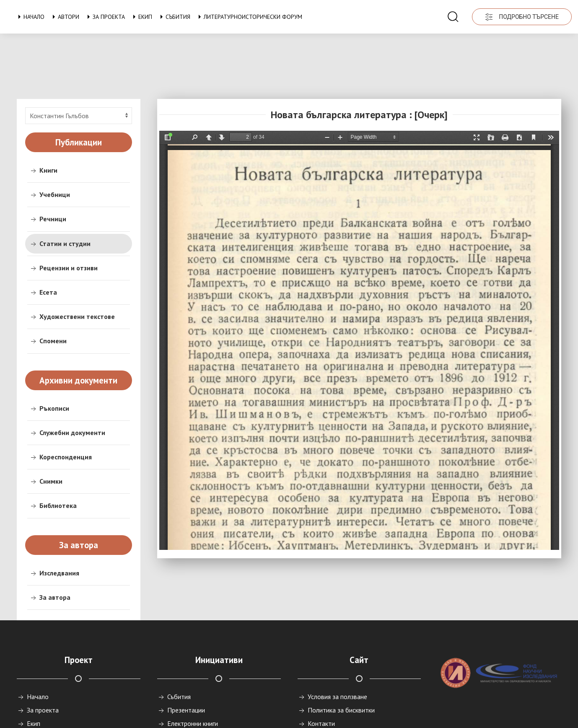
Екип (141, 17)
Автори (64, 17)
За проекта (105, 17)
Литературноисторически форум (249, 17)
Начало (30, 17)
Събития (174, 17)
